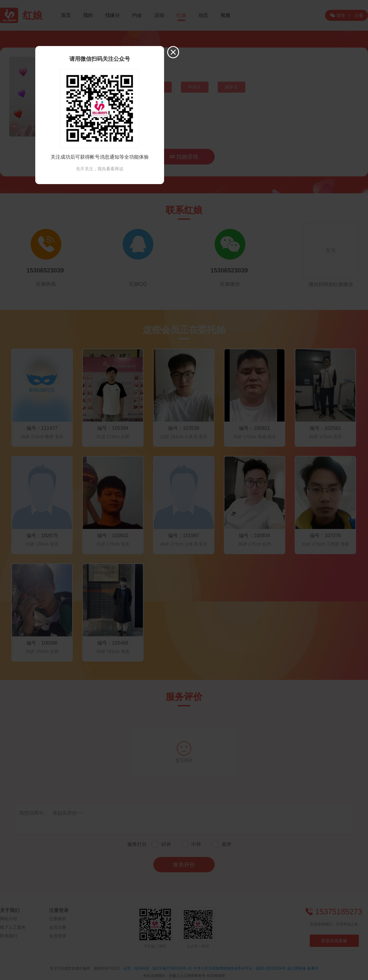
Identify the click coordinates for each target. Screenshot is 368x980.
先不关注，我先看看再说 (100, 169)
